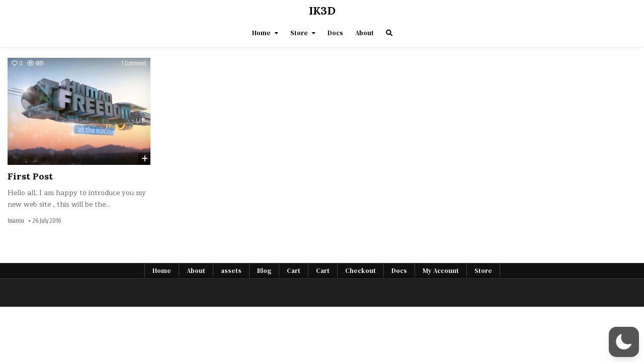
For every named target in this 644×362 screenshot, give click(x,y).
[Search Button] (389, 33)
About (365, 33)
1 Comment (134, 63)
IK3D (322, 11)
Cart (294, 271)
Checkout (360, 271)
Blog (264, 271)
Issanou (16, 221)
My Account (441, 271)
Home (261, 33)
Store (299, 33)
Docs (335, 33)
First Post (30, 176)
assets (231, 271)
